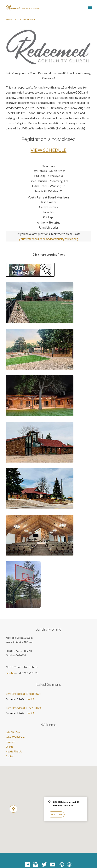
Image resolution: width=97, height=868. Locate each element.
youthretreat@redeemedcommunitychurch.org (48, 239)
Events (9, 747)
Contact (10, 756)
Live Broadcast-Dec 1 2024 (24, 708)
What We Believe (15, 737)
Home (9, 19)
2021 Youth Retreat (25, 19)
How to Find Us (14, 751)
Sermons (11, 742)
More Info (56, 815)
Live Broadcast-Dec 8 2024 (24, 694)
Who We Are (13, 732)
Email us (10, 673)
